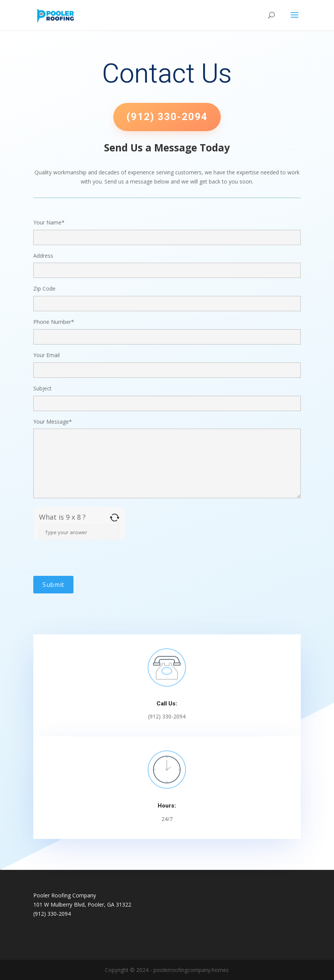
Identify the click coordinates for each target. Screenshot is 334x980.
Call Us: (167, 704)
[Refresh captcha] (115, 518)
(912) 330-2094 (167, 117)
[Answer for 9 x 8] (79, 532)
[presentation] (91, 561)
